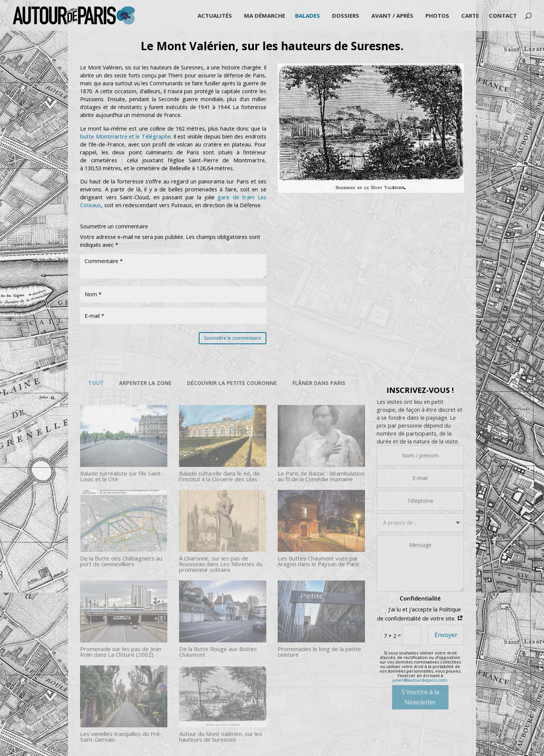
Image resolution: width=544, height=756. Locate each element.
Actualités (215, 16)
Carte (470, 16)
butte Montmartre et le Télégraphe (125, 136)
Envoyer (446, 635)
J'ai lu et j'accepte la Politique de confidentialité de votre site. (420, 614)
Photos (437, 16)
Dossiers (346, 16)
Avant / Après (392, 16)
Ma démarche (265, 16)
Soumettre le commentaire (233, 338)
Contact (503, 16)
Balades (308, 16)
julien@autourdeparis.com (420, 680)
